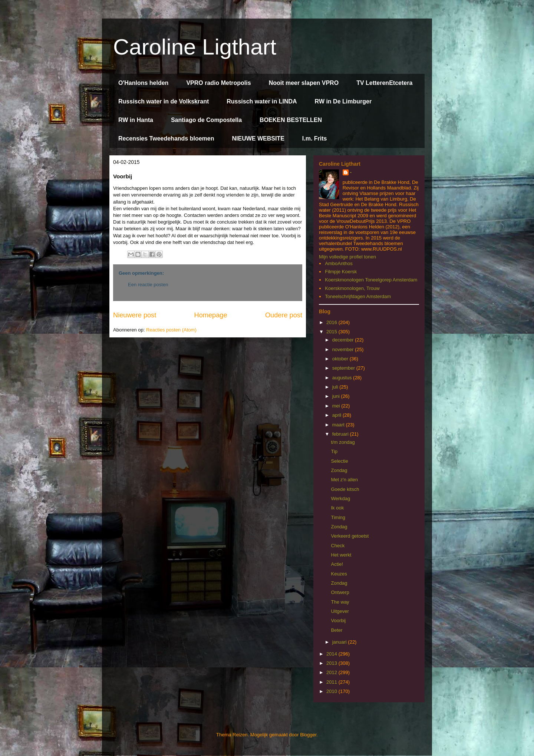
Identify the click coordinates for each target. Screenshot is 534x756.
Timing (338, 517)
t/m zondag (343, 442)
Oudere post (284, 315)
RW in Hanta (136, 120)
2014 (332, 654)
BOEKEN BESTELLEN (291, 120)
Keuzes (339, 574)
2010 (332, 691)
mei (337, 406)
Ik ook (337, 508)
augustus (343, 378)
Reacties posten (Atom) (171, 330)
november (344, 349)
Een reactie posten (148, 285)
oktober (341, 359)
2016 (332, 322)
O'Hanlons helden (143, 83)
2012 (332, 672)
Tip (334, 451)
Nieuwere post (135, 315)
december (344, 340)
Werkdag (340, 499)
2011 (332, 682)
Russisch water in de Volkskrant (164, 101)
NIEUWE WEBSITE (258, 138)
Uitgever (340, 611)
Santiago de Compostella (206, 120)
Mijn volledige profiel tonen (347, 257)
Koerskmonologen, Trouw (352, 288)
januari (340, 642)
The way (340, 602)
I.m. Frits (315, 138)
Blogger (308, 735)
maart (339, 425)
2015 (332, 332)
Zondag (339, 470)
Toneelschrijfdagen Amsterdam (358, 296)
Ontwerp (340, 592)
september (344, 368)
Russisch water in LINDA (262, 101)
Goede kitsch (345, 489)
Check (338, 546)
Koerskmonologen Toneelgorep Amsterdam (371, 280)
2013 (332, 663)
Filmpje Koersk (341, 272)
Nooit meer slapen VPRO (304, 83)
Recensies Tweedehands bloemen (166, 138)
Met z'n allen (344, 480)
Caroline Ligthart (195, 47)
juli (336, 387)
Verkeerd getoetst (350, 536)
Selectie (339, 461)
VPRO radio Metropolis (218, 83)
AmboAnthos (339, 263)
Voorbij (338, 620)
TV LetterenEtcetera (384, 83)
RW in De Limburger (343, 101)
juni (337, 396)
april (337, 415)
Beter (337, 630)
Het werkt (341, 555)
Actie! (337, 564)
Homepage (211, 315)
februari (341, 434)
